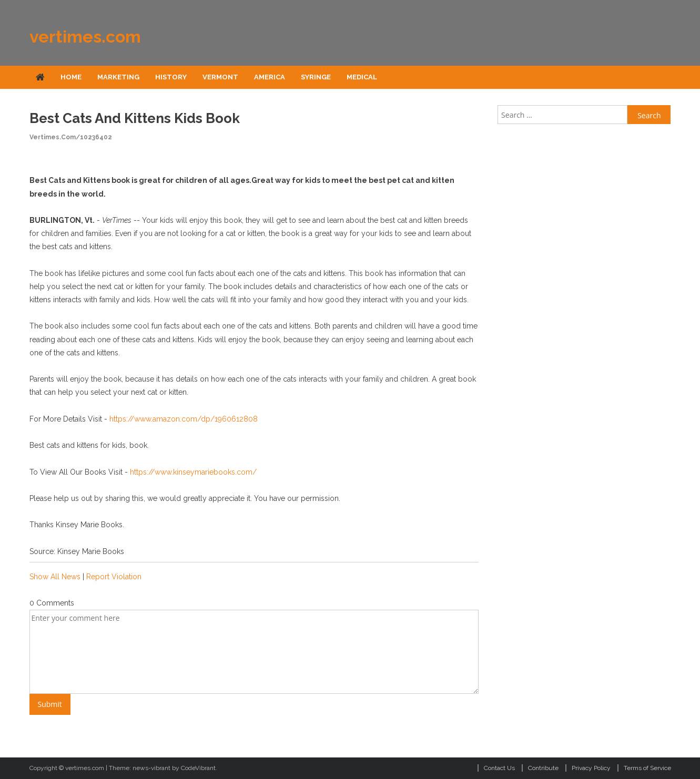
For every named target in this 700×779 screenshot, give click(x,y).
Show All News (55, 577)
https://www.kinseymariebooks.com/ (193, 472)
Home (71, 77)
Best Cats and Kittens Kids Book (135, 118)
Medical (362, 77)
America (270, 77)
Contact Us (499, 768)
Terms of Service (647, 768)
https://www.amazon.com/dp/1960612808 (184, 419)
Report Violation (114, 577)
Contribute (543, 768)
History (171, 77)
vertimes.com (85, 37)
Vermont (220, 77)
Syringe (316, 77)
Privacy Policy (591, 768)
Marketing (118, 77)
